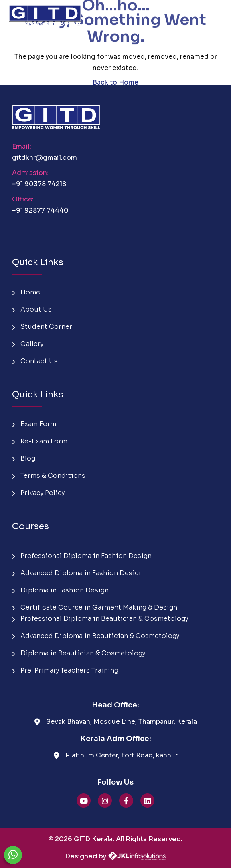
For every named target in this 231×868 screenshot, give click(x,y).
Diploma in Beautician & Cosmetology (79, 653)
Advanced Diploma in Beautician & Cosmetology (96, 636)
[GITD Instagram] (105, 801)
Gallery (28, 344)
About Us (32, 309)
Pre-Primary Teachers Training (65, 670)
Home (26, 292)
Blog (24, 458)
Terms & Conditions (49, 476)
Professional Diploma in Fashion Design (82, 556)
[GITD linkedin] (147, 801)
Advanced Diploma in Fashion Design (77, 573)
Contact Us (35, 361)
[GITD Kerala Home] (45, 12)
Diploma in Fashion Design (60, 590)
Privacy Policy (38, 493)
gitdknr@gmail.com (45, 158)
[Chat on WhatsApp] (13, 855)
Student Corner (42, 327)
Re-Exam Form (40, 441)
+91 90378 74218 (39, 184)
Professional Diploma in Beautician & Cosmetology (100, 619)
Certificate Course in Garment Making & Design (95, 607)
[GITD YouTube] (84, 801)
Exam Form (34, 424)
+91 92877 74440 (40, 210)
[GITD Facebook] (126, 801)
